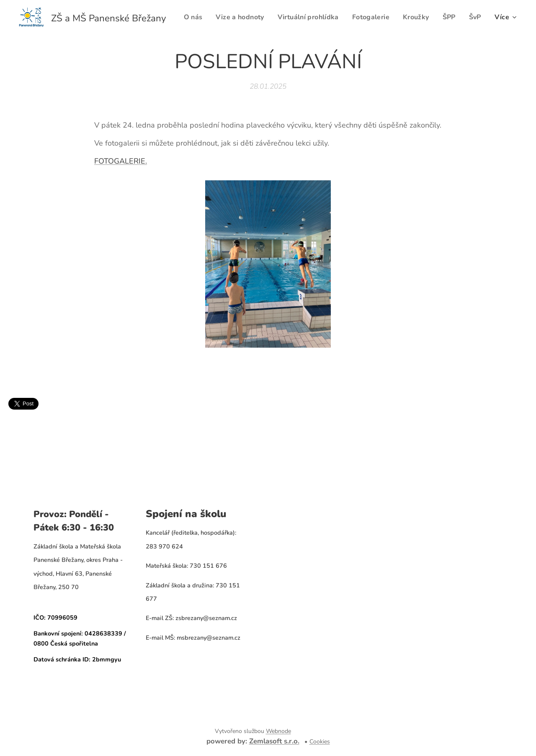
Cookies (320, 742)
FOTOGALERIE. (121, 161)
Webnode (278, 731)
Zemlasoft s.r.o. (274, 741)
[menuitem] (211, 17)
